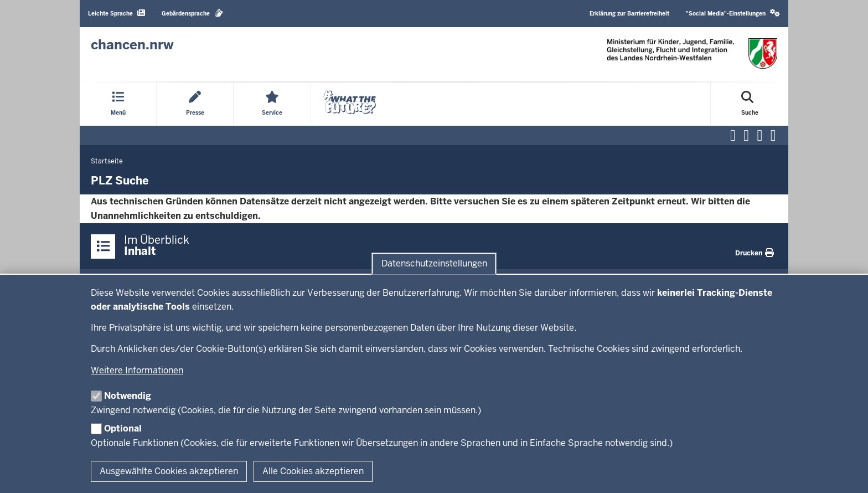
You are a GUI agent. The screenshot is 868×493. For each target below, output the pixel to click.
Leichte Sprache (117, 13)
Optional (123, 428)
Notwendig (128, 396)
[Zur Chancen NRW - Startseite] (132, 45)
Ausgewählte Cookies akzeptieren (169, 471)
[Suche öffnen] (750, 104)
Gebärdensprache (192, 13)
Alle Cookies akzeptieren (313, 471)
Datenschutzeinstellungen (434, 263)
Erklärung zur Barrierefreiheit (629, 14)
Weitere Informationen (137, 370)
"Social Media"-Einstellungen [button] (733, 13)
